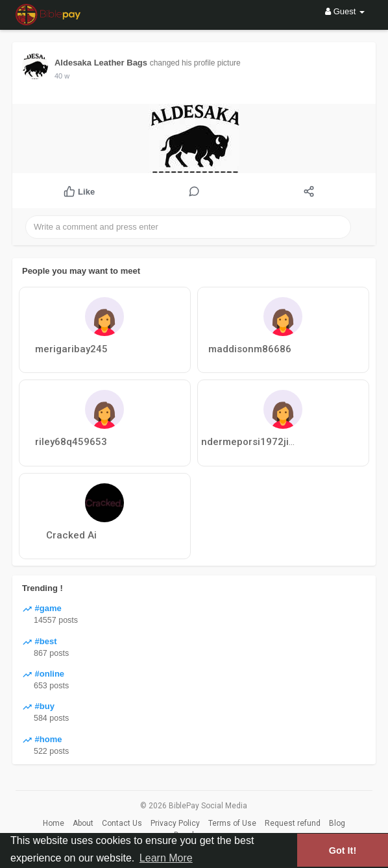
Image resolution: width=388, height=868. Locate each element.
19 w (62, 76)
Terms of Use (232, 823)
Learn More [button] (166, 858)
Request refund (293, 823)
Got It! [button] (343, 850)
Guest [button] (345, 11)
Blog (337, 823)
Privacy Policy (175, 823)
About (83, 823)
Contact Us (122, 823)
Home (54, 823)
